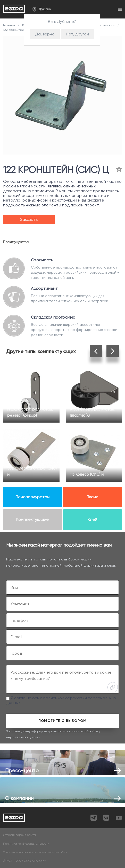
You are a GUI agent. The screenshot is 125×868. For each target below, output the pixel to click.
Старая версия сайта (19, 835)
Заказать (29, 219)
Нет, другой (77, 34)
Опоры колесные (102, 25)
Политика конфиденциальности (26, 844)
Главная (9, 25)
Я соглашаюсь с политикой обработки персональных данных (61, 700)
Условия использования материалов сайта (35, 852)
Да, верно (45, 34)
